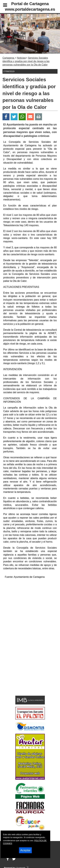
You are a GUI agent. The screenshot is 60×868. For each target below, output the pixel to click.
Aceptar (25, 850)
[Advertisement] (25, 672)
